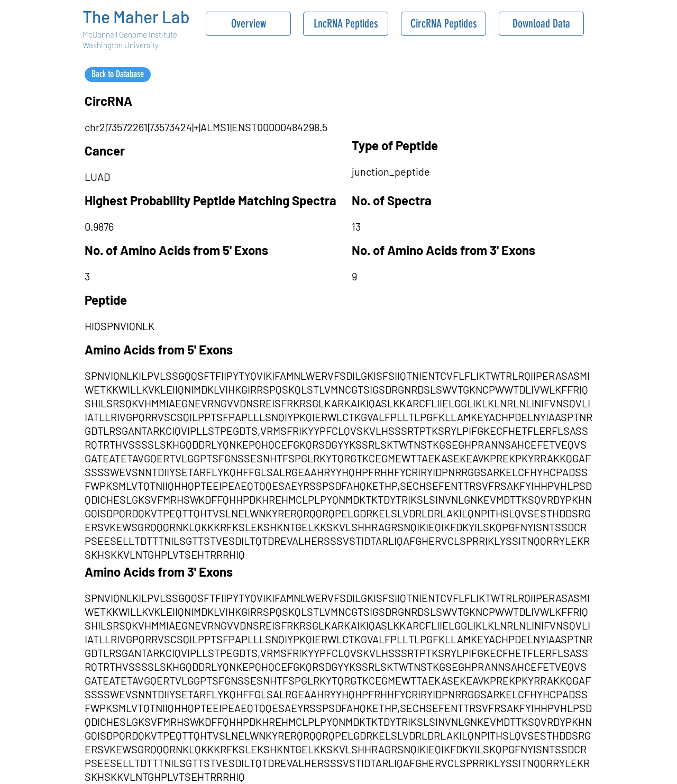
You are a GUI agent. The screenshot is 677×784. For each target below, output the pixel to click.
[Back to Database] (118, 75)
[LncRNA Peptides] (346, 24)
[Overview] (248, 24)
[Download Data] (541, 24)
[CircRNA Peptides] (443, 24)
